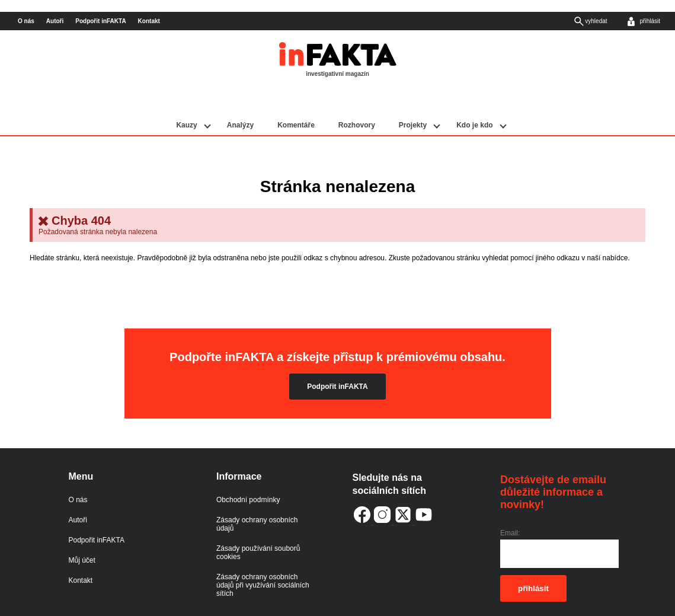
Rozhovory (357, 99)
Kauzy (186, 99)
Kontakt (149, 21)
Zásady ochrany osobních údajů (257, 497)
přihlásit (533, 562)
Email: (510, 507)
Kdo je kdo (474, 99)
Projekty (413, 99)
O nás (26, 21)
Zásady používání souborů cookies (258, 526)
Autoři (55, 21)
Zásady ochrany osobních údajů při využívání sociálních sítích (263, 558)
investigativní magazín (337, 74)
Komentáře (296, 99)
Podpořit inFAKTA (100, 21)
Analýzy (240, 99)
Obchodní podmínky (248, 473)
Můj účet (82, 534)
